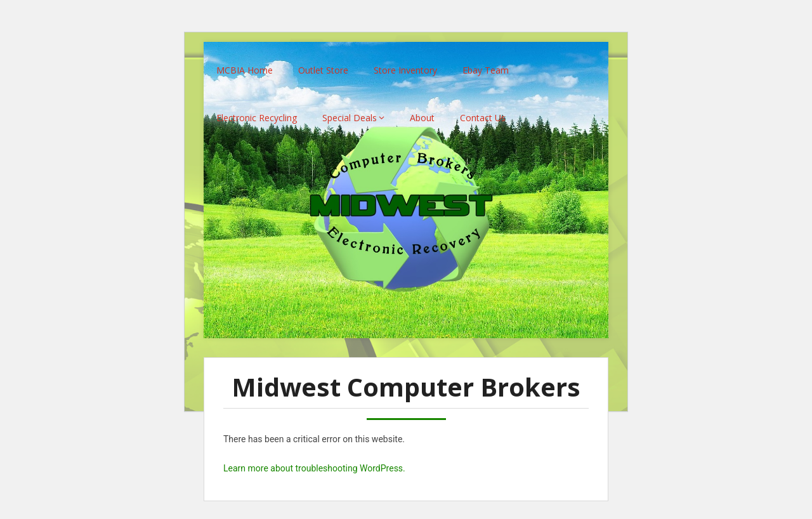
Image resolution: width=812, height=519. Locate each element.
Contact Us (483, 110)
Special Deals (350, 110)
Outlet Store (323, 62)
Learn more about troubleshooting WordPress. (314, 461)
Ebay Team (486, 62)
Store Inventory (405, 62)
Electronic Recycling (257, 110)
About (422, 110)
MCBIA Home (245, 62)
